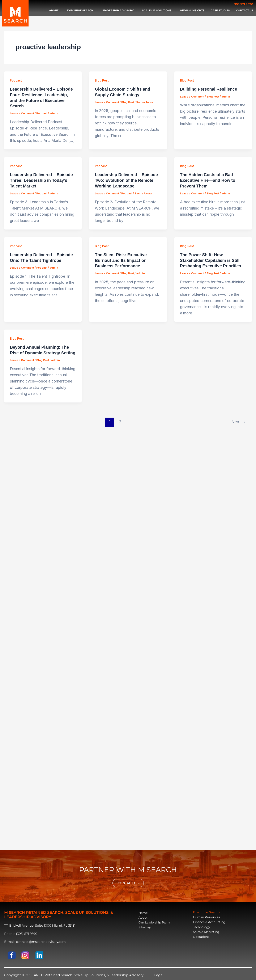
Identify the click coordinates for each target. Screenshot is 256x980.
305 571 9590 (244, 4)
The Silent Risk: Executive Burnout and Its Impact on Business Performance (121, 259)
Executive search (81, 11)
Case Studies (220, 10)
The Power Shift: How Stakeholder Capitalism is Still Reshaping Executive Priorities (211, 259)
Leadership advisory (119, 11)
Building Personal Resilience (209, 89)
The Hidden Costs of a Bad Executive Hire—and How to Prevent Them (208, 179)
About (55, 11)
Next (239, 419)
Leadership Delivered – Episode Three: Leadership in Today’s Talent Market (42, 179)
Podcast (16, 80)
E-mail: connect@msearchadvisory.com (35, 942)
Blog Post (102, 80)
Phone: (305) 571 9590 (21, 934)
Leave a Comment (22, 113)
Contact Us (245, 10)
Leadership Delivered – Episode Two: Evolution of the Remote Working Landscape (127, 179)
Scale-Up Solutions (158, 11)
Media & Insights (192, 10)
